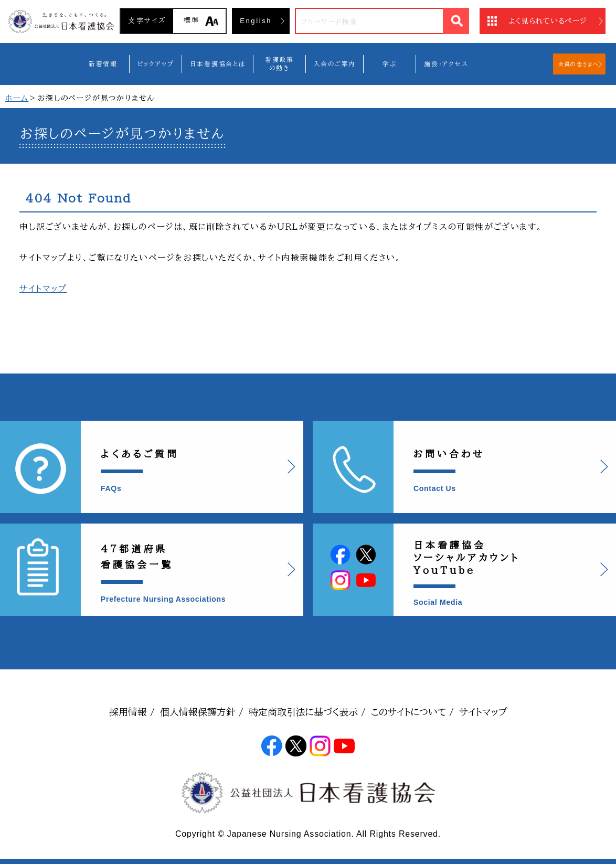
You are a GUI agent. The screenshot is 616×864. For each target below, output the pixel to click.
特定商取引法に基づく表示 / (307, 712)
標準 (192, 20)
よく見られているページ (548, 21)
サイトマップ (43, 289)
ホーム (17, 98)
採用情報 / (132, 712)
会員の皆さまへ (579, 64)
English (256, 21)
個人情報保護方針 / (202, 712)
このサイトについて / (412, 712)
